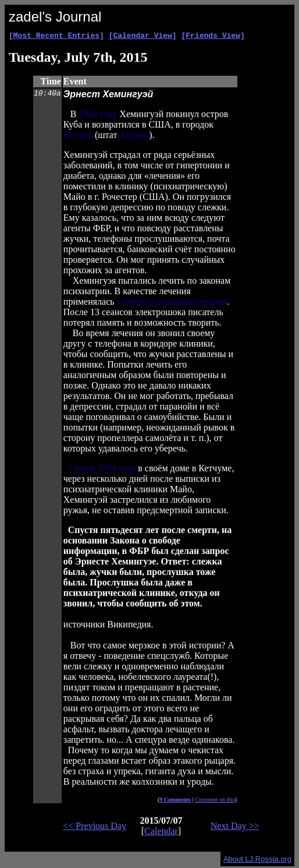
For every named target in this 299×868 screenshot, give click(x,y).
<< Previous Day (95, 828)
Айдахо (134, 137)
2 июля (82, 470)
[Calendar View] (143, 37)
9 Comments (175, 801)
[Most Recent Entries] (56, 37)
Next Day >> (235, 828)
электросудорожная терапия (172, 303)
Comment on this (215, 801)
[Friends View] (213, 37)
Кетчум (78, 137)
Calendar (161, 833)
